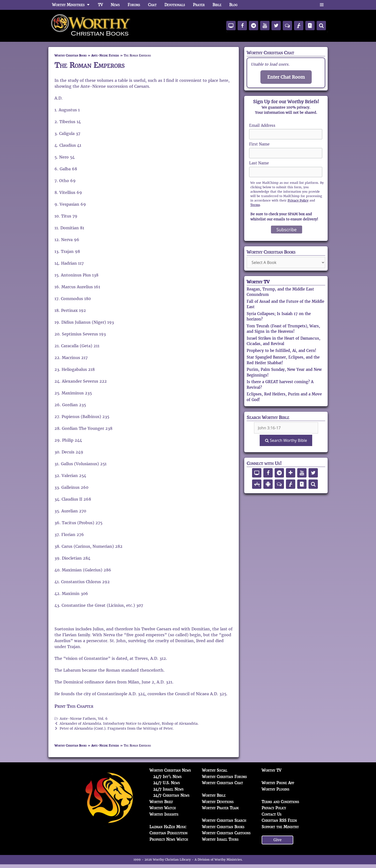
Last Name (259, 163)
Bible (217, 5)
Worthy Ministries (73, 5)
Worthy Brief (161, 802)
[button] (322, 5)
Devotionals (175, 5)
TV (100, 5)
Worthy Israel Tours (220, 839)
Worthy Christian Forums (224, 777)
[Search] (321, 26)
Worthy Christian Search (224, 820)
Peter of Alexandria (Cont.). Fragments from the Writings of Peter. (117, 729)
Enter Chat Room (286, 77)
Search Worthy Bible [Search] (286, 440)
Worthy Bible (214, 795)
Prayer (199, 5)
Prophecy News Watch (169, 839)
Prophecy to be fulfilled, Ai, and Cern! (281, 351)
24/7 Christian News (171, 795)
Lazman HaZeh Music (168, 827)
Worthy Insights (164, 814)
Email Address (262, 125)
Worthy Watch (163, 808)
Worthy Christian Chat (222, 783)
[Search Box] (286, 428)
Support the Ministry (280, 827)
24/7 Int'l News (167, 777)
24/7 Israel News (168, 789)
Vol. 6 (103, 719)
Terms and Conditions (280, 802)
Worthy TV (258, 282)
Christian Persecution (168, 833)
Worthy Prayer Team (220, 808)
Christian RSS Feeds (279, 820)
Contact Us (272, 814)
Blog (233, 5)
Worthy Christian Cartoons (226, 833)
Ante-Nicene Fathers (105, 55)
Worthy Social (215, 770)
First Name (259, 144)
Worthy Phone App (278, 783)
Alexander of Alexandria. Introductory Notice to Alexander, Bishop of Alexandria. (129, 724)
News (115, 5)
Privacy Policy (298, 200)
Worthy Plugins (275, 789)
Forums (134, 5)
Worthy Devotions (218, 802)
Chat (152, 5)
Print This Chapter (74, 706)
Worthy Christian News (170, 770)
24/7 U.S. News (167, 783)
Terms (255, 205)
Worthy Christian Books (71, 55)
